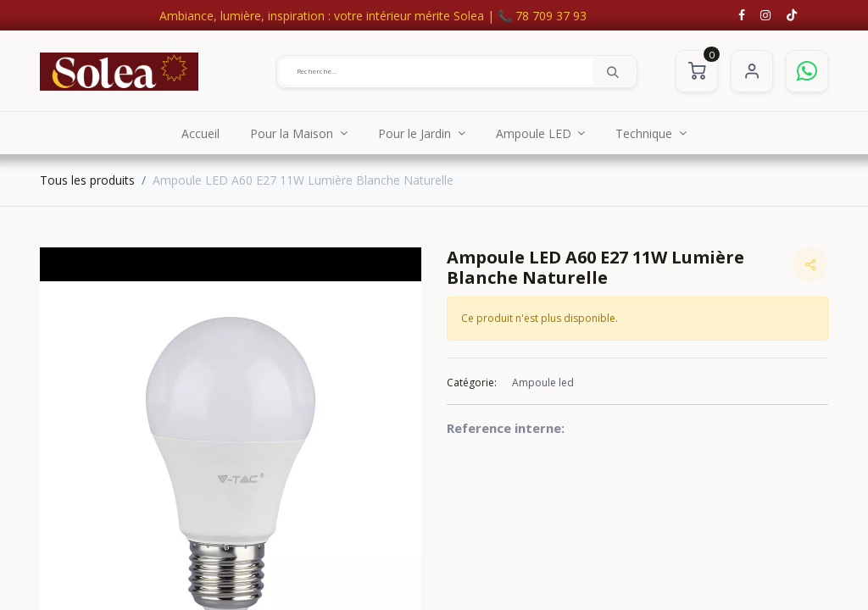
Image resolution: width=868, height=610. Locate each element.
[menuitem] (200, 133)
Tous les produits (87, 180)
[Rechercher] (613, 71)
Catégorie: (472, 383)
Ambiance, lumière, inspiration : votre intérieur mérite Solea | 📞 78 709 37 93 (373, 16)
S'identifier (752, 71)
